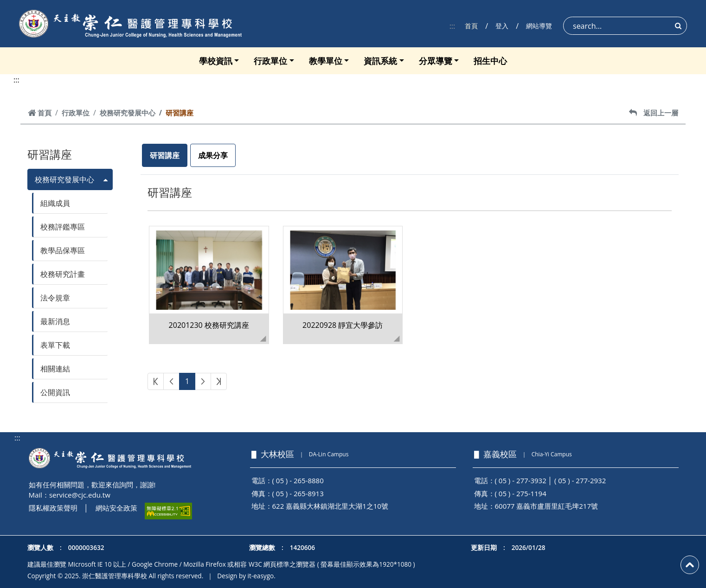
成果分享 (213, 155)
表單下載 (55, 345)
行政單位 (270, 61)
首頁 (471, 26)
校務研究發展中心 (128, 113)
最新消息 (55, 321)
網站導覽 (539, 26)
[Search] (625, 26)
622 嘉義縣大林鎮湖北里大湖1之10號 (330, 506)
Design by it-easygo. (246, 576)
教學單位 (326, 61)
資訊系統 (380, 61)
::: (452, 26)
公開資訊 (55, 392)
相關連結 (55, 369)
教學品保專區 (63, 250)
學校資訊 (216, 61)
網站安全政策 (116, 508)
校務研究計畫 (63, 274)
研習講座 (165, 155)
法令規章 (55, 298)
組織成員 (55, 203)
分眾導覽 (436, 61)
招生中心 (490, 61)
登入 (502, 26)
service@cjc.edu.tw (80, 495)
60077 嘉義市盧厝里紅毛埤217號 (547, 506)
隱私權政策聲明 (53, 508)
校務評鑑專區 (63, 227)
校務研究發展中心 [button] (64, 179)
